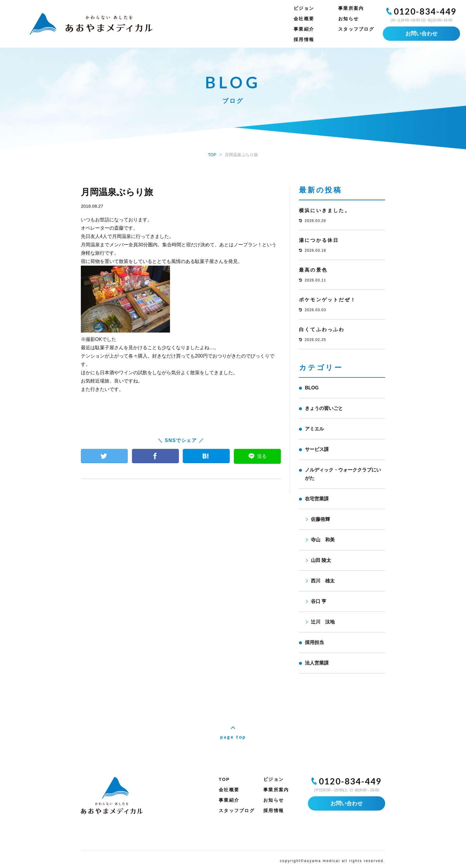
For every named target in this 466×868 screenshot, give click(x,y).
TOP (224, 779)
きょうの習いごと (324, 408)
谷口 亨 (319, 601)
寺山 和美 (323, 540)
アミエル (314, 429)
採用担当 (314, 642)
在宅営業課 (317, 499)
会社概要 (304, 19)
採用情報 (304, 39)
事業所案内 (351, 8)
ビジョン (304, 8)
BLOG (312, 388)
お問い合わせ (421, 34)
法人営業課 (317, 663)
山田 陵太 (321, 560)
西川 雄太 (323, 581)
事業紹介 (304, 29)
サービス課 (317, 449)
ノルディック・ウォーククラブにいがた (343, 474)
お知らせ (348, 19)
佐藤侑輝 (320, 519)
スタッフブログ (356, 29)
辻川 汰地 (323, 622)
